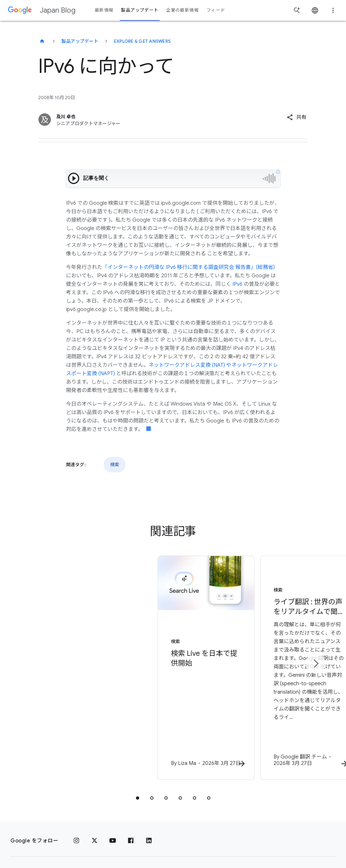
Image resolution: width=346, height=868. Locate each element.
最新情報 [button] (104, 10)
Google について (139, 820)
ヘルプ (24, 844)
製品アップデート (80, 41)
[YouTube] (113, 785)
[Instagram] (76, 785)
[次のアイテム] (316, 636)
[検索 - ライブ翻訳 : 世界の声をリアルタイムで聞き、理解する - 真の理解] (258, 641)
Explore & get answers (142, 41)
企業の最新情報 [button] (182, 10)
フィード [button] (216, 10)
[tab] (138, 743)
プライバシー (66, 820)
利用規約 (100, 820)
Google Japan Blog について (258, 820)
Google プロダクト (191, 820)
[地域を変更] (97, 844)
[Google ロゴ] (24, 820)
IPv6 (237, 284)
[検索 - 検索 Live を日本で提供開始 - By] (88, 641)
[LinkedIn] (149, 785)
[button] (297, 117)
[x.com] (95, 785)
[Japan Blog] (42, 41)
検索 (115, 465)
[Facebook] (131, 785)
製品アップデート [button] (140, 10)
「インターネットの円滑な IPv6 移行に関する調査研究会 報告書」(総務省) (189, 267)
